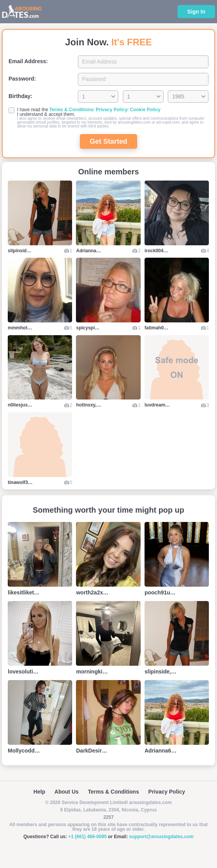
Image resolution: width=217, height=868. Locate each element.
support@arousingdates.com (161, 837)
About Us (67, 792)
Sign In (196, 12)
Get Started (108, 141)
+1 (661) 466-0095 (87, 837)
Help (39, 792)
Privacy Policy (111, 110)
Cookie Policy (145, 110)
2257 (109, 817)
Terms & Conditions (71, 110)
